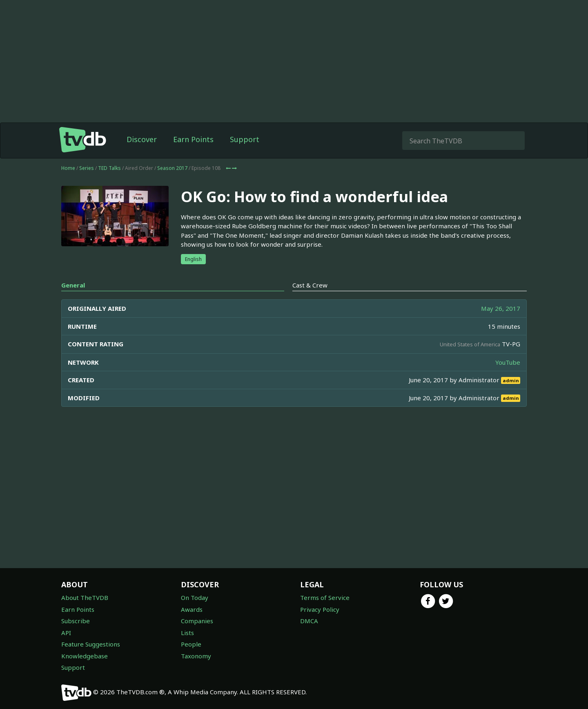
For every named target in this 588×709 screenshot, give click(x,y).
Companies (197, 621)
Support (245, 139)
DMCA (309, 621)
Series (87, 168)
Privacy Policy (320, 609)
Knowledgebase (85, 656)
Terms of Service (325, 598)
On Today (195, 598)
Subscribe (76, 621)
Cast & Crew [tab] (310, 285)
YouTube (508, 362)
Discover (142, 139)
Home (68, 168)
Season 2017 (172, 168)
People (191, 644)
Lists (187, 633)
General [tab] (73, 285)
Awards (192, 609)
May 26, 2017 (501, 308)
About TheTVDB (85, 598)
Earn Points (193, 139)
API (66, 633)
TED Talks (109, 168)
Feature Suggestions (91, 644)
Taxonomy (196, 656)
